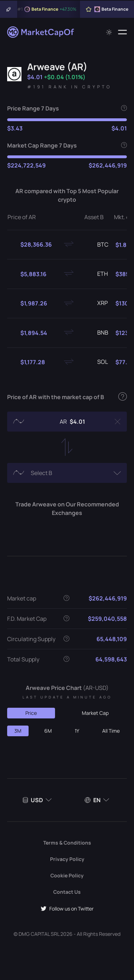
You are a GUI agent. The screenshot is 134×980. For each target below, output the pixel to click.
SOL (97, 362)
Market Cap (95, 713)
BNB (97, 333)
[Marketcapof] (41, 32)
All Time (111, 731)
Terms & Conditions (67, 843)
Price (31, 713)
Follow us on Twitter (67, 909)
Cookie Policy (67, 875)
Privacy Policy (67, 859)
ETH (97, 274)
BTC (97, 245)
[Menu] (122, 32)
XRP (97, 303)
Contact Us (67, 892)
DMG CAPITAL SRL (39, 934)
